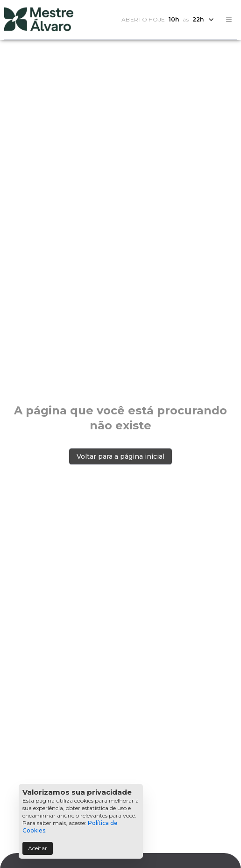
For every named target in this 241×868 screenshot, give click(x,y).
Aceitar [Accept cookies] (38, 848)
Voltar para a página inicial (120, 456)
